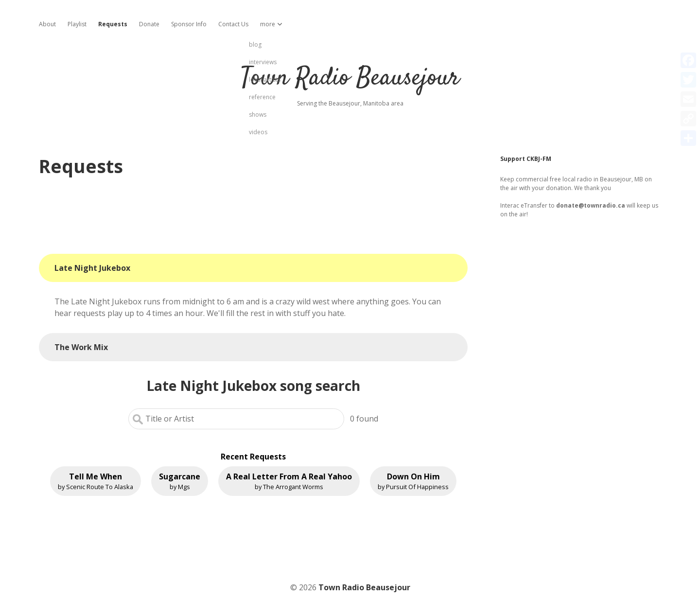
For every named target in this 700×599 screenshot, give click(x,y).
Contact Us (233, 24)
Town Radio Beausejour (350, 79)
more (268, 24)
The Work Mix (81, 347)
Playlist (77, 24)
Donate (149, 24)
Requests (113, 24)
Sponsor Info (189, 24)
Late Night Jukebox (92, 268)
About (47, 24)
